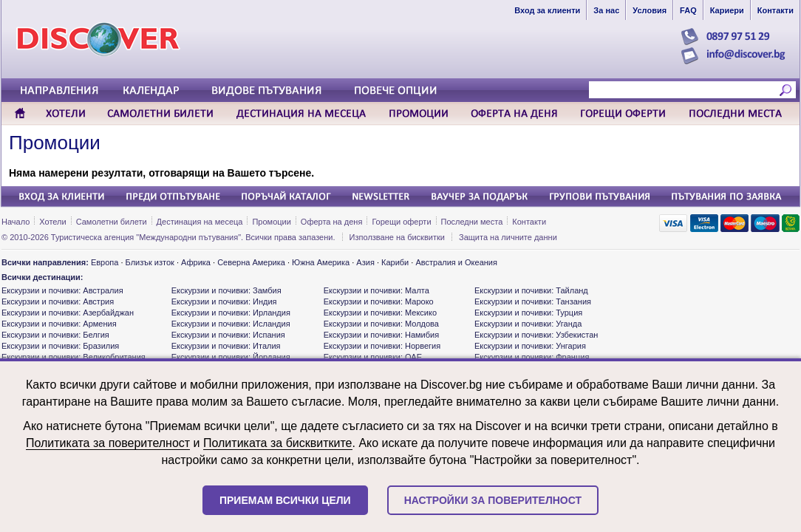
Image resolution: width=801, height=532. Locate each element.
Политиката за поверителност (108, 443)
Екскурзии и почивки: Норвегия (382, 346)
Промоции (55, 143)
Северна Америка (251, 262)
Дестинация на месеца (200, 222)
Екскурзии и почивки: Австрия (58, 301)
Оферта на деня (332, 222)
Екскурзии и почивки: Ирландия (231, 313)
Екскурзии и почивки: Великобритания (74, 357)
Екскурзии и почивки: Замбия (226, 290)
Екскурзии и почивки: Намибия (381, 335)
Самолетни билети (112, 222)
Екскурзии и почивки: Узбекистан (536, 335)
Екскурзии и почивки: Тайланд (531, 290)
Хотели (52, 222)
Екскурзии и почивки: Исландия (231, 324)
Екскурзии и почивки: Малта (376, 290)
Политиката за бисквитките (278, 443)
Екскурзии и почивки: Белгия (55, 335)
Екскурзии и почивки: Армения (59, 324)
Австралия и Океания (456, 262)
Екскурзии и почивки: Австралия (62, 290)
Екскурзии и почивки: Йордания (231, 357)
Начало (16, 222)
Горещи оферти (401, 222)
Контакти (529, 222)
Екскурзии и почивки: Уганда (528, 324)
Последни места (472, 222)
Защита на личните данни (508, 237)
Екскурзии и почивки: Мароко (379, 301)
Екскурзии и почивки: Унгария (530, 346)
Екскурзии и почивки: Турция (528, 313)
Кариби (395, 262)
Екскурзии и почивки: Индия (224, 301)
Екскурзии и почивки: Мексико (380, 313)
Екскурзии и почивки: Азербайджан (68, 313)
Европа (105, 262)
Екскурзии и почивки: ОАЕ (373, 357)
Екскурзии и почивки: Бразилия (60, 346)
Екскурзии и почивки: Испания (228, 335)
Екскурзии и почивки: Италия (226, 346)
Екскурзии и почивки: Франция (532, 357)
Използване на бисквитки (397, 237)
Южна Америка (321, 262)
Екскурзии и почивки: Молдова (381, 324)
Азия (365, 262)
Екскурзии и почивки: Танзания (533, 301)
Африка (196, 262)
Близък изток (150, 262)
